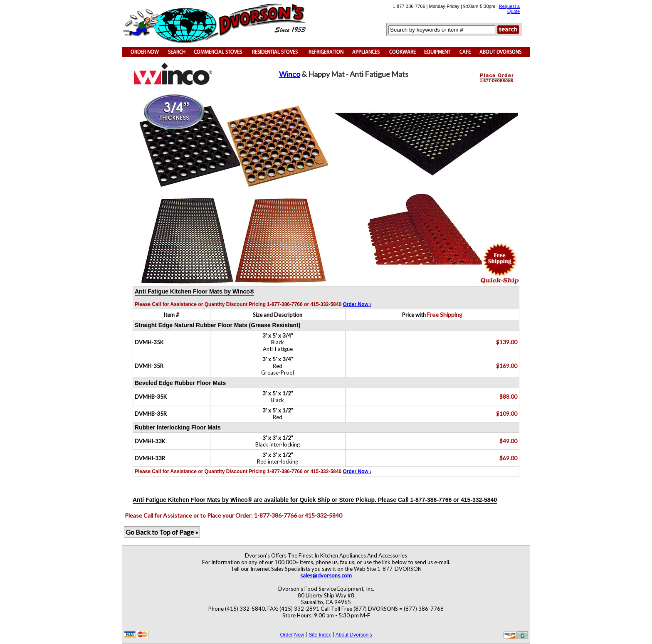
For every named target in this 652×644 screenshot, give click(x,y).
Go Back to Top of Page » (162, 532)
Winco (290, 74)
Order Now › (357, 304)
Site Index (320, 635)
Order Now (292, 635)
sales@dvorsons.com (326, 575)
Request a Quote (509, 9)
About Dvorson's (354, 635)
